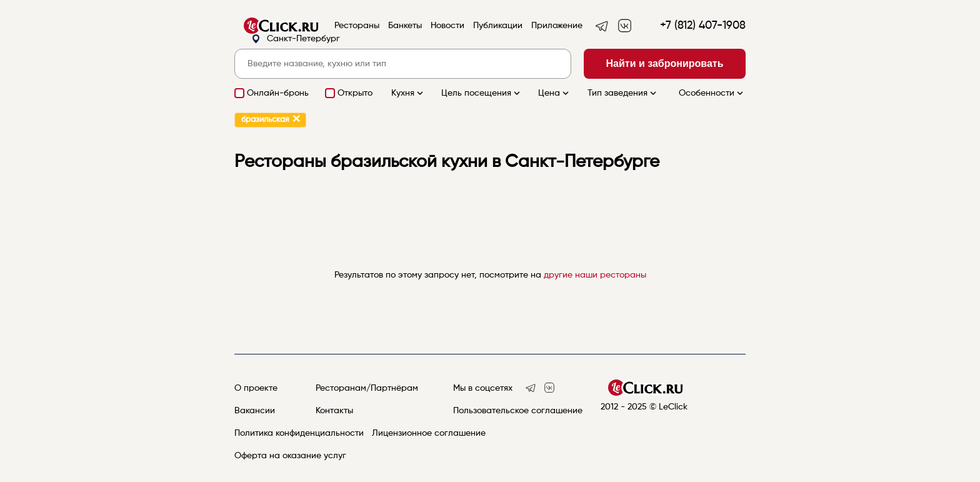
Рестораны (357, 26)
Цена (555, 93)
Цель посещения (482, 93)
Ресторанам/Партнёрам (367, 388)
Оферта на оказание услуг (290, 456)
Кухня (408, 93)
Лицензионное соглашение (429, 433)
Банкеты (405, 26)
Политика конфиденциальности (299, 433)
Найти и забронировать (665, 63)
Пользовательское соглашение (518, 411)
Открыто (355, 93)
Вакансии (255, 411)
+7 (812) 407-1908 (703, 26)
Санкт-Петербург (296, 39)
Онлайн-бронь (278, 93)
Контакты (334, 411)
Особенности (712, 93)
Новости (447, 26)
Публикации (498, 26)
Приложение (557, 26)
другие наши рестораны (595, 275)
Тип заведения (623, 93)
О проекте (256, 388)
